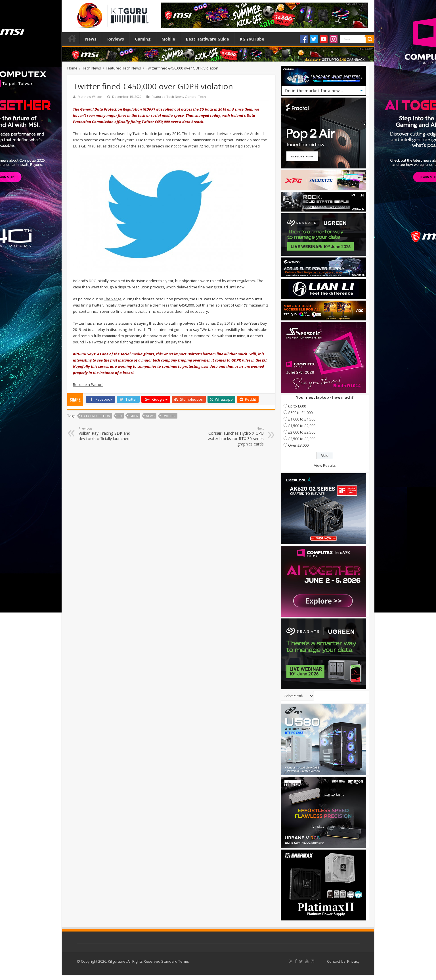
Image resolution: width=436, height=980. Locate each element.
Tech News (92, 68)
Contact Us (336, 961)
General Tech (195, 97)
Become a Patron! (88, 385)
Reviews (116, 39)
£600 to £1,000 (300, 413)
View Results (325, 465)
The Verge (113, 299)
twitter (169, 416)
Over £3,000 (298, 445)
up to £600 (297, 406)
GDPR (134, 416)
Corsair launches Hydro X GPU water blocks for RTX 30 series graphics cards (235, 436)
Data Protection (96, 416)
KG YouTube (252, 39)
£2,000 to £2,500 (302, 432)
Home (72, 38)
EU (120, 416)
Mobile (168, 39)
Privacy (353, 961)
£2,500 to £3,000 (302, 439)
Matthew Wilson (90, 97)
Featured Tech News (123, 68)
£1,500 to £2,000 (302, 426)
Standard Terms (175, 961)
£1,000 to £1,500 (302, 419)
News (91, 39)
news (150, 416)
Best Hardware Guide (207, 39)
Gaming (143, 39)
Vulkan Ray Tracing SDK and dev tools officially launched (108, 434)
